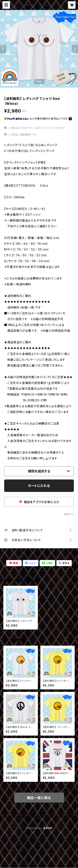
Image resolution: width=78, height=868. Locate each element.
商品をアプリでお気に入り (39, 502)
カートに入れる (39, 486)
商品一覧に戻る (39, 798)
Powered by (39, 828)
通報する (69, 514)
